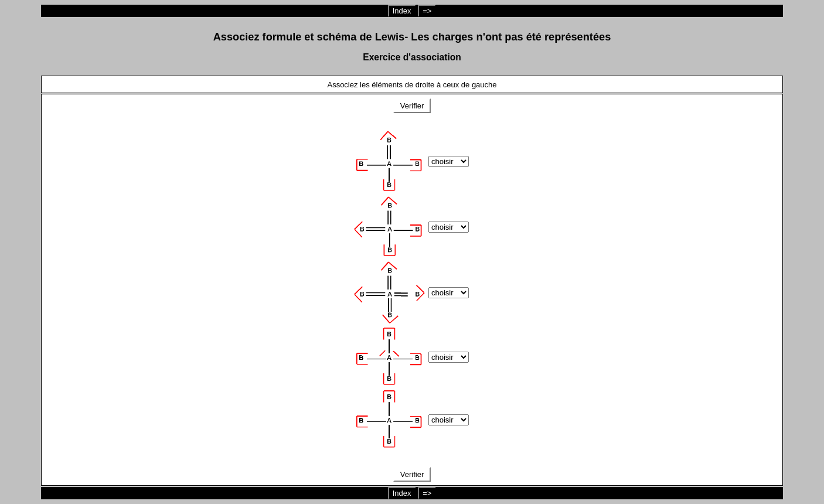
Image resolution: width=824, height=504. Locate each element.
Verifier (412, 106)
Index (402, 11)
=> (427, 11)
